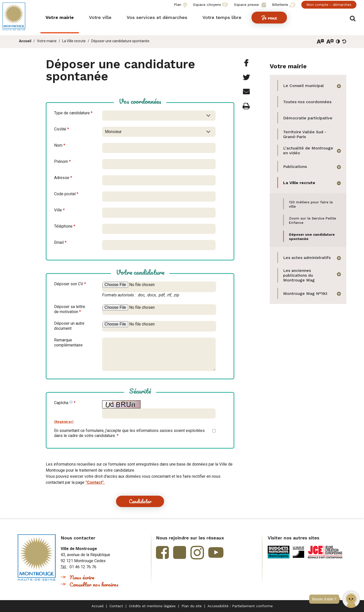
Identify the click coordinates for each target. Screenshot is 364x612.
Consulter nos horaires (94, 584)
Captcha (65, 403)
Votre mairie (47, 41)
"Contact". (95, 482)
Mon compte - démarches (329, 5)
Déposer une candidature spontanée (120, 41)
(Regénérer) (64, 422)
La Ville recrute (74, 41)
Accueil (25, 41)
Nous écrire (82, 577)
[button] (351, 599)
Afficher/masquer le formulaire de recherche (353, 18)
